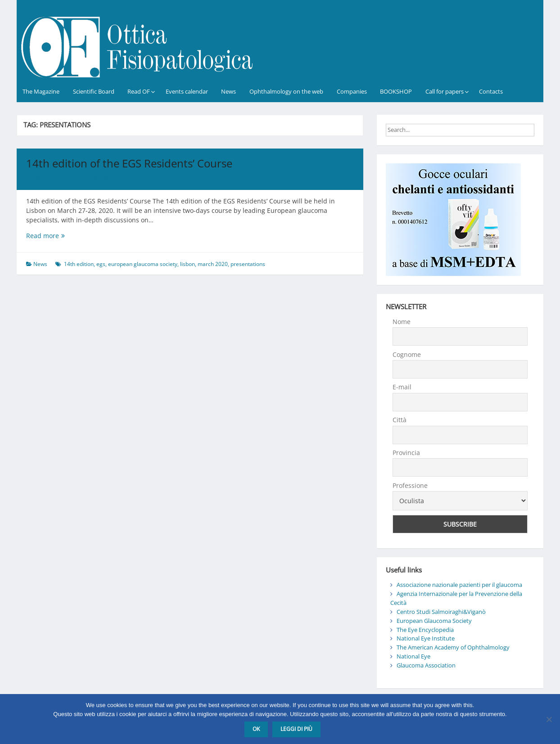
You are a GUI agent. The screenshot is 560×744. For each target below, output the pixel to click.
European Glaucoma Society (434, 621)
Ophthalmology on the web (286, 91)
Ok (256, 729)
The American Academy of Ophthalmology (453, 647)
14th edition (79, 264)
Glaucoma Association (426, 665)
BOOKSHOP (396, 91)
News (228, 91)
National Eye (413, 656)
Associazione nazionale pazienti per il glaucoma (459, 585)
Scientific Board (94, 91)
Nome (402, 322)
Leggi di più (296, 729)
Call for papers (445, 91)
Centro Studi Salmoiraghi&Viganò (441, 612)
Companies (352, 91)
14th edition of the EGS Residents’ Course (129, 163)
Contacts (491, 91)
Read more (58, 236)
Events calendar (187, 91)
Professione (410, 485)
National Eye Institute (426, 638)
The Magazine (41, 91)
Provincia (406, 453)
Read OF (139, 91)
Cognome (407, 354)
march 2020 (213, 264)
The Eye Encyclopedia (425, 630)
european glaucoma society (143, 264)
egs (101, 264)
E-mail (402, 387)
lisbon (187, 264)
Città (400, 420)
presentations (248, 264)
